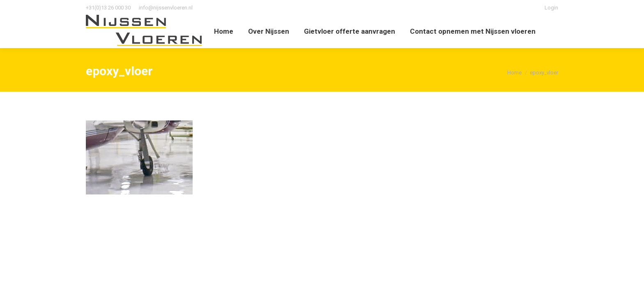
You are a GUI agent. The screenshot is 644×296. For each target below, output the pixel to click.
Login (551, 8)
